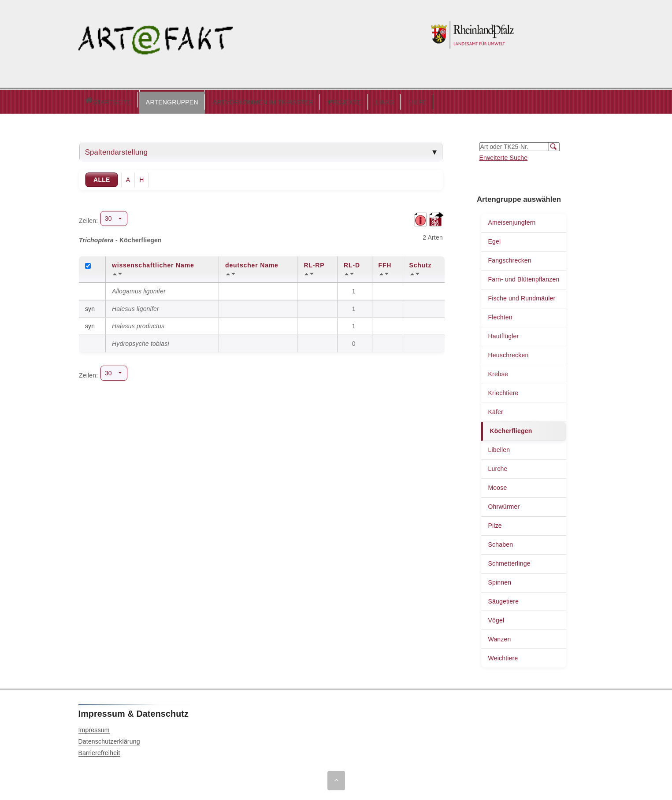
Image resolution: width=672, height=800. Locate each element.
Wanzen (499, 637)
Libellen (499, 448)
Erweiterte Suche (504, 156)
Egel (494, 239)
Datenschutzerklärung (109, 739)
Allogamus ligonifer (139, 289)
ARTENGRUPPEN (135, 100)
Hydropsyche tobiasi (141, 341)
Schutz (421, 263)
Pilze (495, 523)
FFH (385, 263)
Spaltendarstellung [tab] (117, 150)
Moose (497, 485)
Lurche (498, 467)
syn (90, 307)
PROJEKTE (307, 100)
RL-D (352, 263)
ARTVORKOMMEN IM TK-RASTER (226, 100)
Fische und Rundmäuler (522, 296)
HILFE (381, 100)
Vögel (496, 618)
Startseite (89, 101)
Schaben (500, 542)
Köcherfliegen (511, 429)
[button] (135, 100)
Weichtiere (503, 656)
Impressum (94, 728)
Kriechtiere (503, 391)
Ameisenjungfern (512, 220)
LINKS (347, 100)
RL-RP (314, 263)
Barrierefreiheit (99, 751)
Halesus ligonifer (136, 307)
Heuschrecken (508, 353)
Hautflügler (503, 334)
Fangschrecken (509, 258)
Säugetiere (503, 599)
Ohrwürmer (504, 504)
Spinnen (499, 580)
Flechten (500, 315)
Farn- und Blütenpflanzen (523, 277)
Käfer (495, 410)
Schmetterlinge (509, 561)
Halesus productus (138, 324)
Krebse (498, 372)
